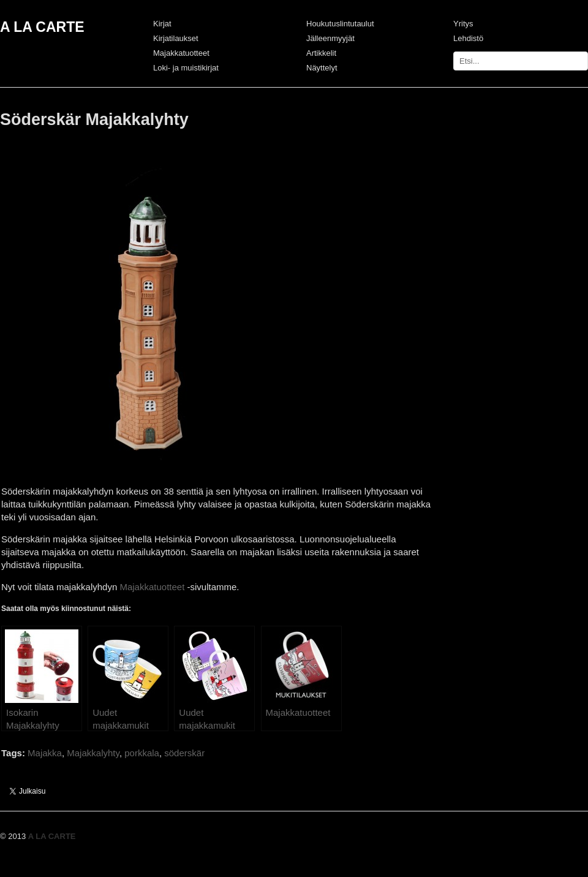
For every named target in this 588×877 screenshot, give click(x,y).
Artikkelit (321, 53)
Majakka (45, 753)
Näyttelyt (322, 68)
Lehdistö (468, 38)
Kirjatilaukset (176, 38)
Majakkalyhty (93, 753)
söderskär (184, 753)
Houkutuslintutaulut (340, 24)
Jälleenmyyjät (330, 38)
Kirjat (162, 24)
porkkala (142, 753)
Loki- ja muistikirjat (186, 68)
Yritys (463, 24)
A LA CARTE (42, 27)
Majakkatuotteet (181, 53)
